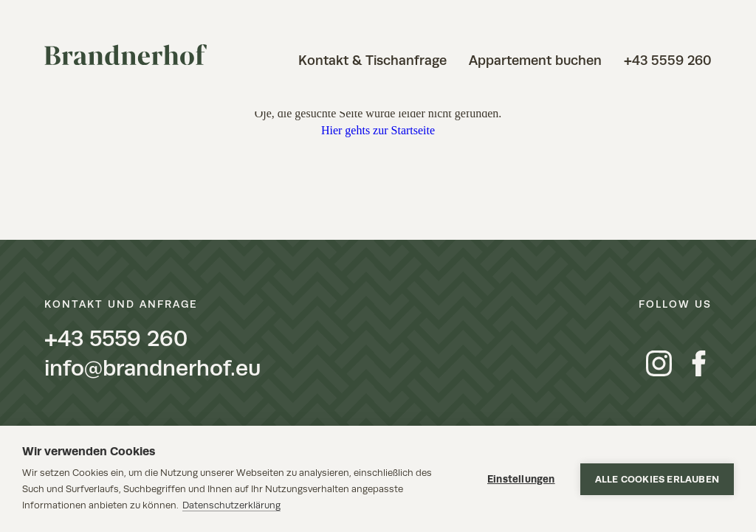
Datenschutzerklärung (231, 505)
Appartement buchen (535, 61)
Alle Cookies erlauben (657, 479)
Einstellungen (521, 479)
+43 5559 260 (668, 61)
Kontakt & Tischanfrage (372, 61)
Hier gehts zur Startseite (378, 130)
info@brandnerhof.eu (152, 368)
